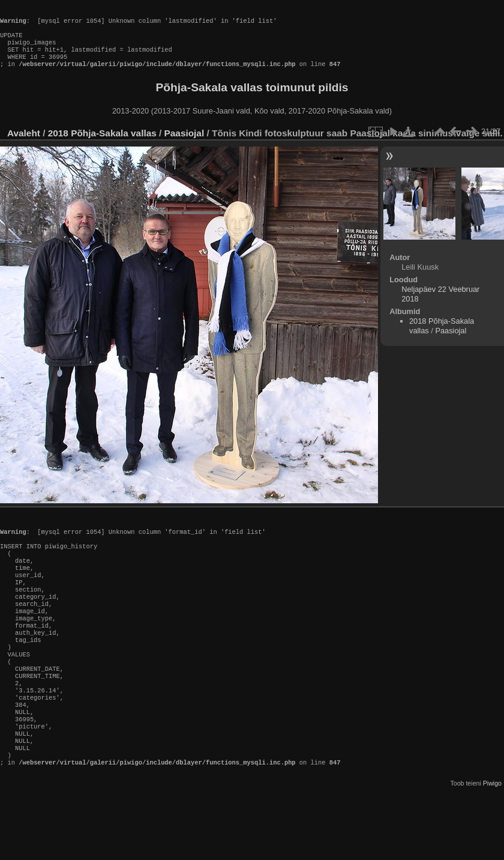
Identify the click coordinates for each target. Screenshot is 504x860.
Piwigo (492, 838)
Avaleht (24, 145)
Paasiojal (184, 145)
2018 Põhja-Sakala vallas (102, 145)
